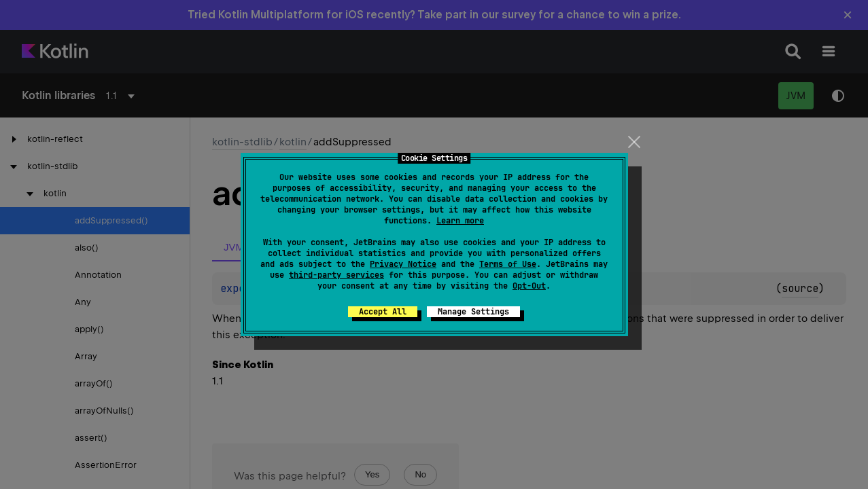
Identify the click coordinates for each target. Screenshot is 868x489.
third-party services (336, 275)
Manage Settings (473, 312)
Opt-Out (529, 286)
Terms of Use (508, 264)
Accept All (383, 312)
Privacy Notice (403, 264)
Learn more (460, 221)
